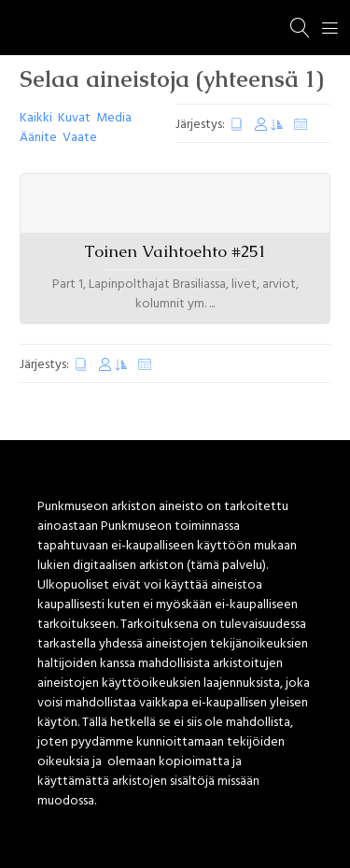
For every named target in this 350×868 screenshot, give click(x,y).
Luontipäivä (237, 125)
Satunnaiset (301, 125)
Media (114, 118)
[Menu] (330, 28)
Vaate (80, 138)
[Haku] (301, 28)
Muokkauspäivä (269, 125)
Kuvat (74, 118)
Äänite (38, 138)
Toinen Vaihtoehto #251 (175, 251)
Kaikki (36, 118)
